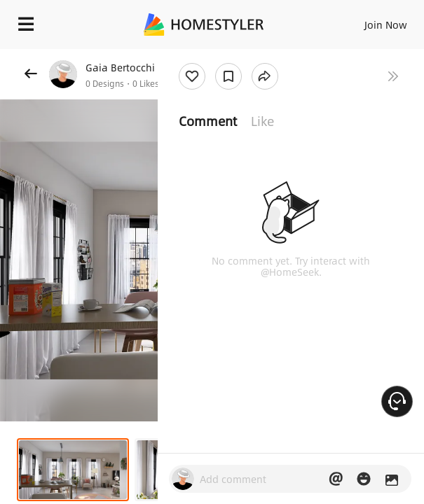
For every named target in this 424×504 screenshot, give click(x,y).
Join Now (386, 24)
